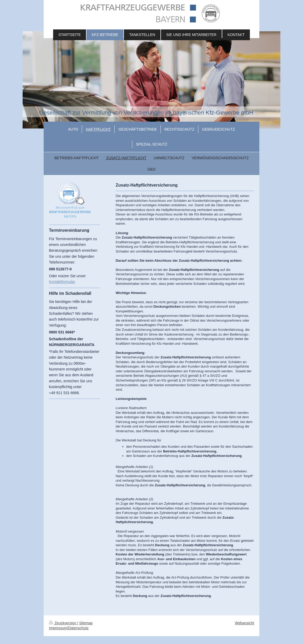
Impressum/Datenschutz (69, 628)
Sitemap (86, 623)
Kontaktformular (62, 282)
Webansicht (244, 623)
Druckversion (63, 623)
